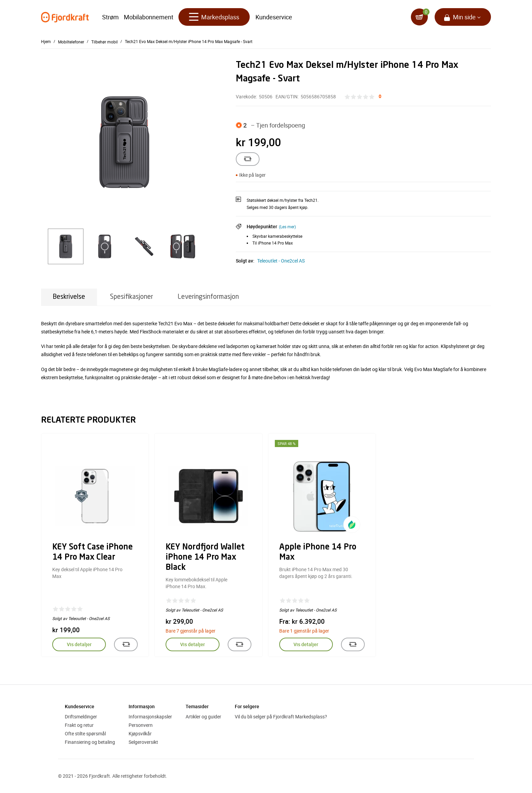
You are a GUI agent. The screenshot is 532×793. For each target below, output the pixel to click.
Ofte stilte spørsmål (85, 733)
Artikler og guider (203, 717)
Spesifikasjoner (131, 297)
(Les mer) (287, 227)
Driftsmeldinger (81, 717)
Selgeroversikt (143, 742)
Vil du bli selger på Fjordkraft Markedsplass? (281, 717)
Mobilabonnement (149, 17)
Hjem (46, 41)
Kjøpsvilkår (140, 733)
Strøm (110, 17)
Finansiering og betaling (90, 742)
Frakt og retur (79, 725)
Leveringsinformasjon (208, 297)
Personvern (141, 725)
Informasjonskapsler (150, 717)
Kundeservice (274, 17)
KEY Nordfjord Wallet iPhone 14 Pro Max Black (205, 558)
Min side (464, 17)
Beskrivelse (69, 297)
